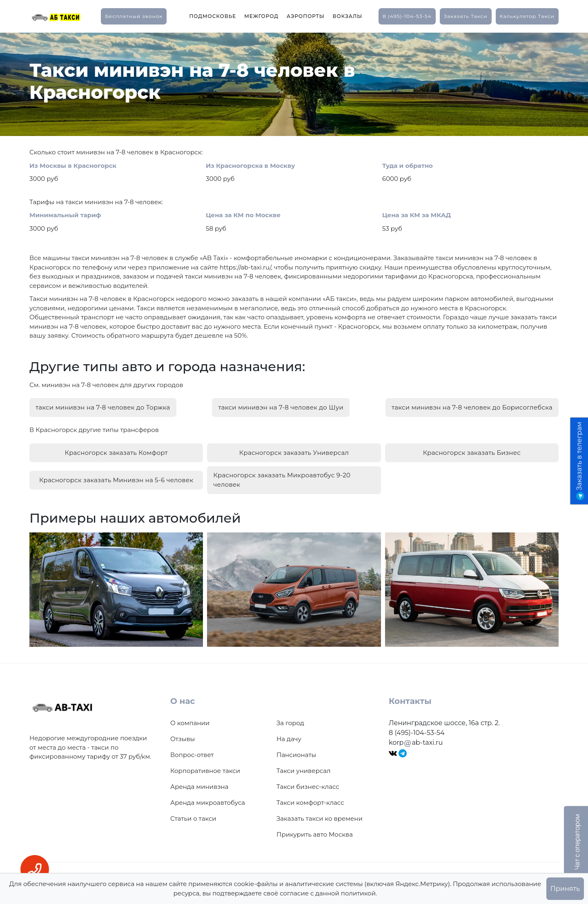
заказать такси (466, 16)
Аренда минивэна (199, 783)
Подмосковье (213, 16)
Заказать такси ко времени (320, 814)
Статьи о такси (193, 814)
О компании (190, 719)
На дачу (289, 735)
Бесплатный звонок (134, 16)
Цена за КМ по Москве (243, 215)
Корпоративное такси (205, 767)
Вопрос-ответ (192, 751)
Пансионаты (296, 751)
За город (290, 719)
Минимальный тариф (65, 215)
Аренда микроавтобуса (208, 798)
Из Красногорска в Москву (250, 166)
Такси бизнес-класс (308, 783)
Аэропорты (306, 16)
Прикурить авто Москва (315, 830)
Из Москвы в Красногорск (73, 166)
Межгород (261, 16)
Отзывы (183, 735)
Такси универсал (303, 767)
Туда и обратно (408, 166)
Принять (565, 889)
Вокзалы (348, 16)
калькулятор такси (527, 16)
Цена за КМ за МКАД (416, 215)
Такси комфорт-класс (310, 798)
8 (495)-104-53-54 (407, 16)
